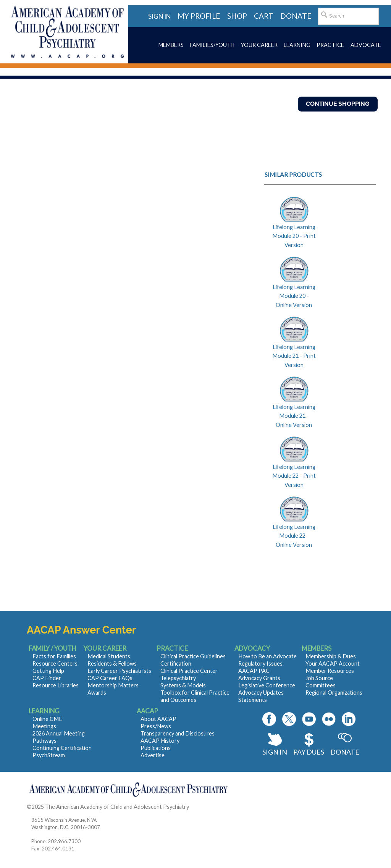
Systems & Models (183, 685)
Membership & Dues (331, 656)
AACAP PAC (254, 671)
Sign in (159, 16)
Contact (200, 807)
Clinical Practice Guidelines (193, 656)
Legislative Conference (267, 685)
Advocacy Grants (259, 678)
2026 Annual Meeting (59, 733)
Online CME (47, 719)
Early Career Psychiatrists (119, 671)
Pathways (44, 741)
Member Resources (330, 671)
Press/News (156, 726)
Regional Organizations (334, 693)
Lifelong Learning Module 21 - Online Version (294, 416)
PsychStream (49, 755)
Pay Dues (309, 752)
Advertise (153, 755)
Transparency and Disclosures (178, 733)
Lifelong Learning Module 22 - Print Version (294, 476)
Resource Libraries (56, 685)
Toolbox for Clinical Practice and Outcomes (195, 696)
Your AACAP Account (333, 664)
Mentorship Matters (113, 685)
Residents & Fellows (112, 664)
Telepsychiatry (178, 678)
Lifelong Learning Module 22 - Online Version (294, 536)
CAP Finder (47, 678)
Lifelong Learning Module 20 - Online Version (294, 296)
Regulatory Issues (260, 664)
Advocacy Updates (261, 693)
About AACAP (158, 719)
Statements (253, 700)
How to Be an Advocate (267, 656)
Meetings (44, 726)
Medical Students (109, 656)
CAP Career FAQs (110, 678)
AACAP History (160, 741)
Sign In (275, 752)
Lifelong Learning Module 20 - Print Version (294, 236)
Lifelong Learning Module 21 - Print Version (294, 356)
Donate (345, 752)
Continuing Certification (62, 748)
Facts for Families (54, 656)
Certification (176, 664)
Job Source (319, 678)
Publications (156, 748)
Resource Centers (55, 664)
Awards (97, 693)
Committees (321, 685)
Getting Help (48, 671)
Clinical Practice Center (189, 671)
